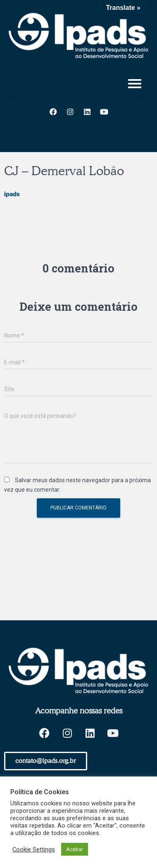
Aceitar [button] (75, 849)
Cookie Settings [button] (34, 849)
